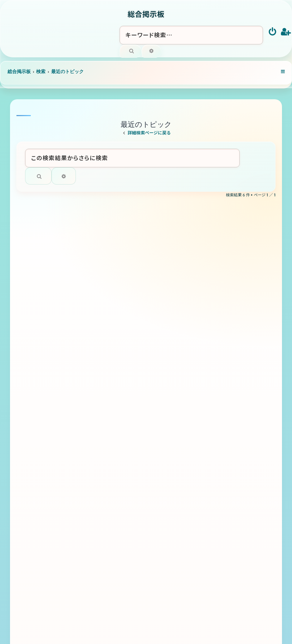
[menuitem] (273, 32)
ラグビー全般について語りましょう (121, 331)
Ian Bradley (170, 591)
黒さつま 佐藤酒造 (102, 410)
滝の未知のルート (99, 292)
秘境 (81, 253)
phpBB (135, 596)
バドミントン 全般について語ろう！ (121, 449)
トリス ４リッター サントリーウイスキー (131, 370)
